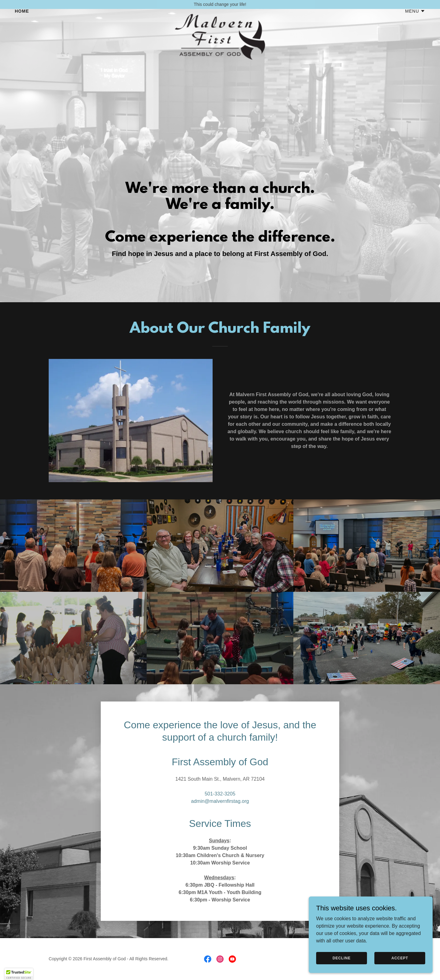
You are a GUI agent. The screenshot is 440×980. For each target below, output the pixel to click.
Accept (400, 958)
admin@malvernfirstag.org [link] (220, 801)
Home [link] (22, 20)
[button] (415, 20)
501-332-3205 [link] (220, 794)
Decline (342, 958)
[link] (220, 19)
